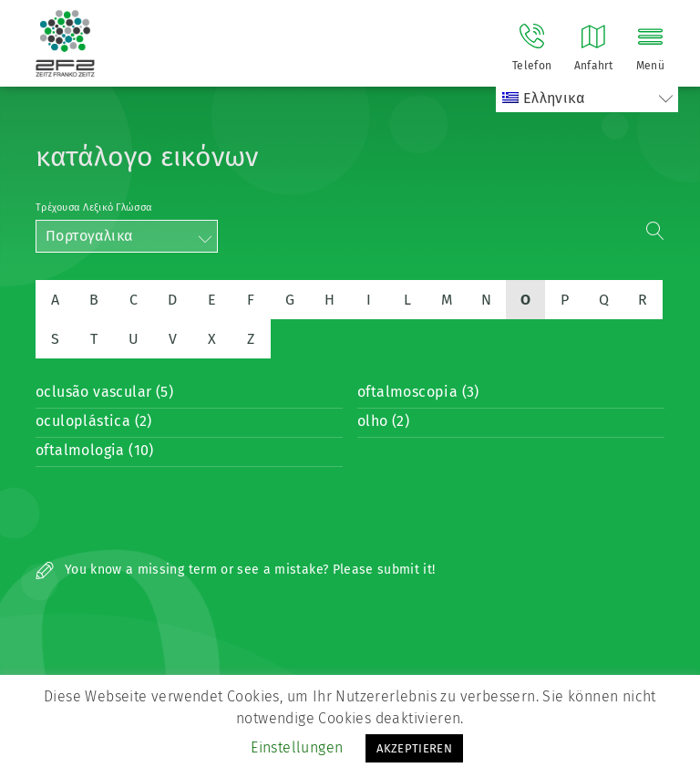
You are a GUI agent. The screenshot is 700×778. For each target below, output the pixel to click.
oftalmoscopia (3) (418, 392)
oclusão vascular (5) (104, 392)
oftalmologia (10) (95, 450)
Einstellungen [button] (297, 747)
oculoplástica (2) (94, 421)
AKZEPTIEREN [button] (414, 748)
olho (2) (383, 421)
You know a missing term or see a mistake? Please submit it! (236, 570)
